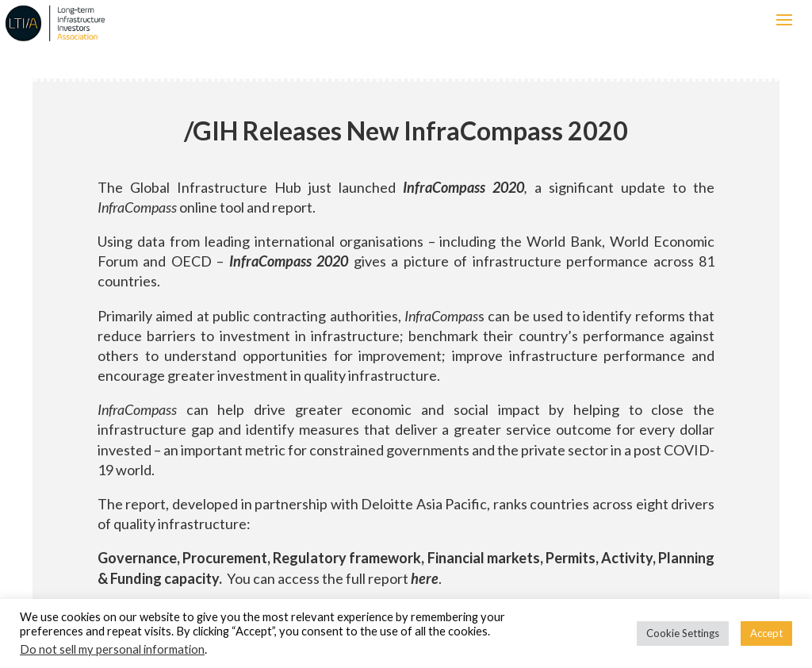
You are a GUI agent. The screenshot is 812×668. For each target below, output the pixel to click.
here (425, 578)
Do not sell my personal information (112, 649)
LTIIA (163, 23)
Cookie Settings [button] (683, 633)
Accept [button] (766, 633)
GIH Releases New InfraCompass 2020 (406, 131)
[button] (784, 20)
